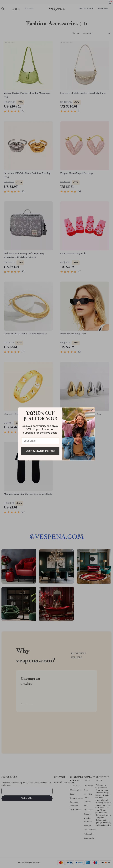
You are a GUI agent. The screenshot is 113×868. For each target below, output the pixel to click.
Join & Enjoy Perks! (40, 451)
